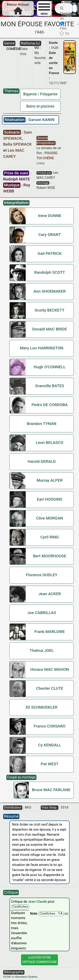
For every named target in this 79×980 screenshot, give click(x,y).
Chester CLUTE (50, 688)
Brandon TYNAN (42, 424)
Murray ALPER (50, 480)
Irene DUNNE (50, 216)
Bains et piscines (40, 106)
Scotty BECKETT (50, 310)
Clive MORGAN (50, 518)
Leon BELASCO (50, 443)
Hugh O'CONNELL (50, 367)
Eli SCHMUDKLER (42, 707)
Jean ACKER (50, 594)
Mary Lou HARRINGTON (42, 348)
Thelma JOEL (42, 650)
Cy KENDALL (50, 745)
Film (63, 26)
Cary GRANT (50, 235)
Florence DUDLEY (42, 575)
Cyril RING (50, 537)
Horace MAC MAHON (50, 669)
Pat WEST (50, 764)
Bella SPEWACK (17, 144)
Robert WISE (46, 188)
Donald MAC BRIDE (50, 329)
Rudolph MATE (17, 179)
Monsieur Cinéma (26, 977)
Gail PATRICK (50, 253)
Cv (65, 34)
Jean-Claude (38, 902)
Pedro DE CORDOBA (50, 405)
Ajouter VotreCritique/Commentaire (39, 960)
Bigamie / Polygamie (40, 94)
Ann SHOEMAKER (50, 291)
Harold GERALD (42, 461)
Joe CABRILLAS (42, 613)
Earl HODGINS (50, 499)
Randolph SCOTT (50, 272)
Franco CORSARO (50, 726)
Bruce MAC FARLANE (51, 790)
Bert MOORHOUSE (50, 556)
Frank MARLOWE (50, 632)
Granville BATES (50, 386)
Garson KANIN (41, 120)
